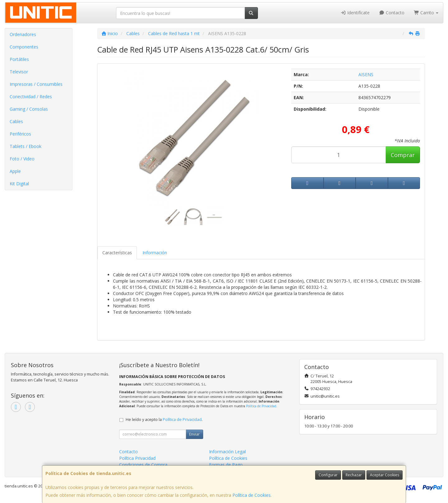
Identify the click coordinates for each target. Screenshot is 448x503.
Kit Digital (19, 184)
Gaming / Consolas (29, 109)
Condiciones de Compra (143, 465)
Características (117, 253)
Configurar (328, 475)
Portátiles (19, 59)
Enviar (194, 434)
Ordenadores (23, 34)
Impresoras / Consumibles (36, 84)
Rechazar (354, 475)
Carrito (426, 13)
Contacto (392, 13)
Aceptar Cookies (385, 475)
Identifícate (355, 13)
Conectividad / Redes (31, 97)
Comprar (403, 155)
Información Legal (227, 452)
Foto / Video (22, 159)
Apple (15, 171)
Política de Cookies (252, 495)
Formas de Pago (226, 465)
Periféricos (20, 134)
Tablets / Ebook (26, 146)
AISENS (366, 74)
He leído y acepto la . (164, 420)
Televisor (19, 72)
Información (155, 253)
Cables (16, 121)
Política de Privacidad (261, 406)
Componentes (24, 47)
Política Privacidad (137, 458)
